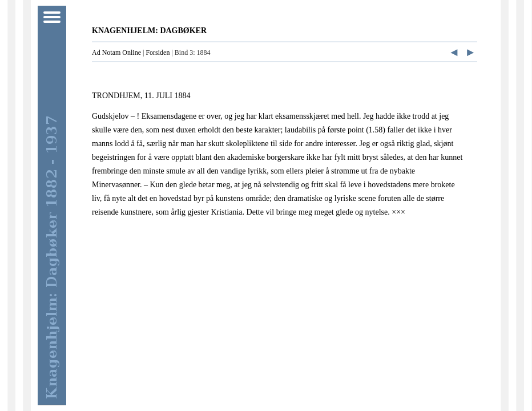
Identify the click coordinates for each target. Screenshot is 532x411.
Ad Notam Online (116, 53)
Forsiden (158, 53)
